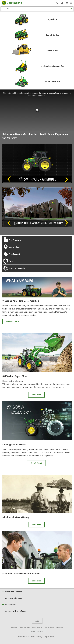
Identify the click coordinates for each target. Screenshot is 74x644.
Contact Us (59, 627)
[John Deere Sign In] (62, 3)
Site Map (14, 627)
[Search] (37, 9)
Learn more (38, 395)
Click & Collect (38, 464)
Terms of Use (49, 627)
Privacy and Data (24, 627)
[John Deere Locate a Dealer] (57, 3)
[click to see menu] (71, 3)
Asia (37, 621)
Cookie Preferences (37, 631)
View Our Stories (13, 322)
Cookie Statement (37, 627)
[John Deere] (13, 3)
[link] (67, 3)
